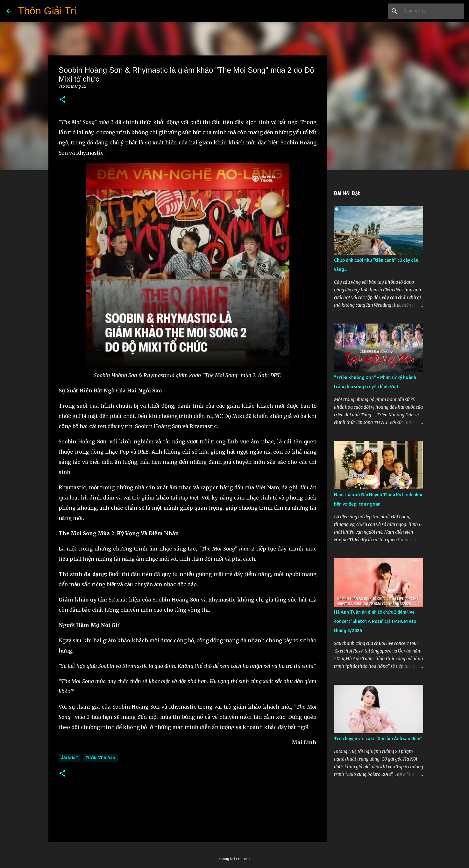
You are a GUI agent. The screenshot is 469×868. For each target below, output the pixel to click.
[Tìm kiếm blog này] (430, 11)
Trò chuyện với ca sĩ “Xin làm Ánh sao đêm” (378, 739)
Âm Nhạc (70, 758)
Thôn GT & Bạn (100, 758)
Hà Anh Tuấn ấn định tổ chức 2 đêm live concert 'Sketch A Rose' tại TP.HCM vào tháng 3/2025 (375, 621)
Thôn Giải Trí (47, 11)
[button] (62, 100)
